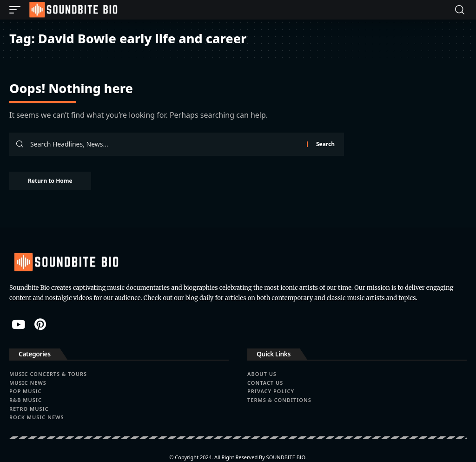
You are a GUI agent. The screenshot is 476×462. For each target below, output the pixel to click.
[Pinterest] (40, 324)
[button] (17, 10)
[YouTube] (18, 324)
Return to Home (50, 181)
